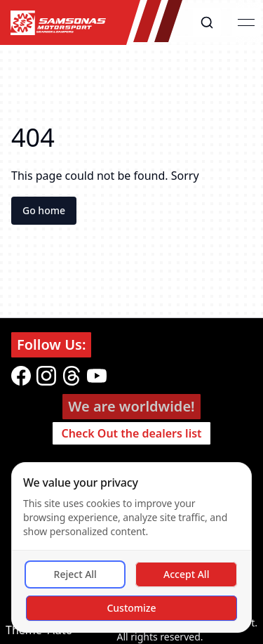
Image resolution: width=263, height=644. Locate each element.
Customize (131, 608)
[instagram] (46, 376)
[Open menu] (246, 22)
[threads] (72, 376)
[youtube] (97, 376)
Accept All (186, 574)
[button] (207, 22)
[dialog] (131, 547)
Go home (44, 210)
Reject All (75, 574)
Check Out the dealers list (131, 433)
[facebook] (21, 376)
